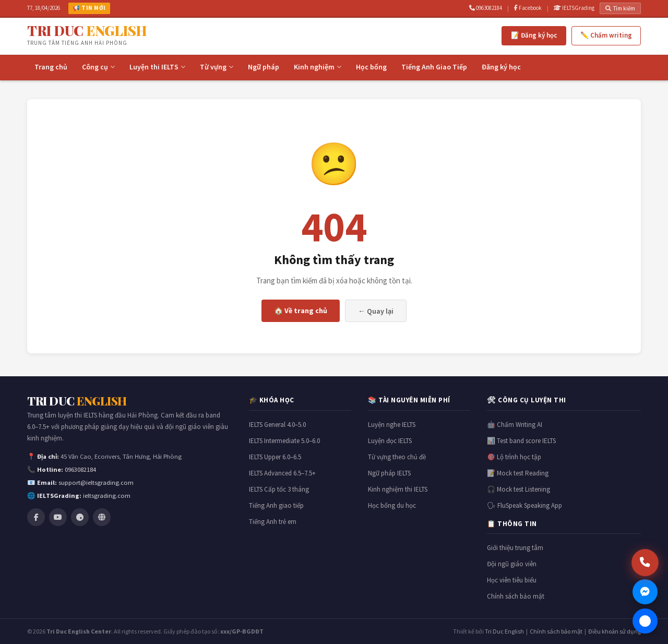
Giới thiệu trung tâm (515, 548)
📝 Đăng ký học (534, 35)
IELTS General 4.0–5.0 (277, 425)
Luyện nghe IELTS (392, 425)
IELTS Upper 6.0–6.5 (275, 457)
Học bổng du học (392, 505)
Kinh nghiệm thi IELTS (398, 489)
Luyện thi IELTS (157, 67)
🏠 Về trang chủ (301, 311)
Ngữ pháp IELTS (389, 473)
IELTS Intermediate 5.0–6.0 (284, 441)
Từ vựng (217, 67)
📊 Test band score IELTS (521, 441)
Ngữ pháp (264, 67)
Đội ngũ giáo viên (512, 564)
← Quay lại (376, 311)
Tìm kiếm (620, 8)
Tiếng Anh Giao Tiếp (434, 67)
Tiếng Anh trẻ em (273, 522)
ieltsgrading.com (107, 496)
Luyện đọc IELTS (390, 441)
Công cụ (98, 67)
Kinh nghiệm (318, 67)
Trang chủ (51, 67)
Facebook (528, 8)
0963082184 (486, 8)
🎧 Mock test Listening (518, 489)
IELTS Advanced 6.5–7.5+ (282, 473)
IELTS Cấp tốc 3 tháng (279, 489)
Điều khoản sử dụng (615, 631)
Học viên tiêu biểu (512, 580)
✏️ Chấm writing (606, 35)
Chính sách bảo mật (516, 596)
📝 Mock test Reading (518, 473)
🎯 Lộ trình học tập (514, 457)
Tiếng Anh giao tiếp (276, 505)
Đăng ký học (501, 67)
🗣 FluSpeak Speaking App (524, 505)
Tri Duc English (504, 631)
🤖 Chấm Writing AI (515, 425)
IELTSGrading (574, 8)
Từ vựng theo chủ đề (397, 457)
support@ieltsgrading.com (96, 482)
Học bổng (371, 67)
